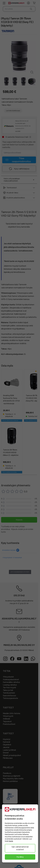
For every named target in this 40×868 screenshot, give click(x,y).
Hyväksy (20, 857)
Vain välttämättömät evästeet (20, 848)
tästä (11, 841)
